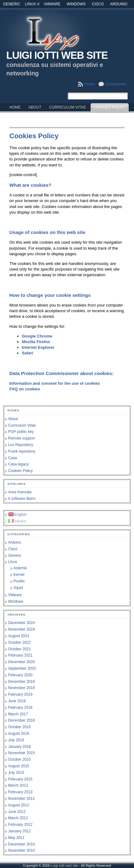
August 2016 (19, 733)
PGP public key (21, 432)
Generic (12, 4)
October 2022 (20, 642)
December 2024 (21, 623)
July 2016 (16, 740)
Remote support (21, 438)
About (13, 419)
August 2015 (19, 766)
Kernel (19, 575)
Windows (76, 4)
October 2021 (20, 649)
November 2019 (21, 688)
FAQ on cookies (25, 389)
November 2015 (21, 753)
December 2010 (21, 844)
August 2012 (19, 805)
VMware (52, 4)
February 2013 (20, 792)
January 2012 (20, 831)
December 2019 (21, 682)
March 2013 (18, 785)
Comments (116, 84)
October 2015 (20, 759)
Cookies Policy (20, 471)
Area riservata (20, 492)
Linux (30, 4)
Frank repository (22, 451)
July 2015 (16, 773)
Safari (27, 353)
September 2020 (22, 668)
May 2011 (16, 838)
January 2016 (20, 747)
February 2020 (20, 675)
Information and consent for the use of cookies (55, 383)
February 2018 (20, 708)
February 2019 (20, 694)
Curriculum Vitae (22, 425)
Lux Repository (21, 445)
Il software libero (22, 499)
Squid (18, 588)
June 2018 (17, 701)
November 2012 (21, 799)
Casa (12, 458)
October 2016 (20, 727)
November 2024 (21, 629)
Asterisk (20, 568)
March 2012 (18, 818)
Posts (89, 84)
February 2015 (20, 779)
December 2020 (21, 662)
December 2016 (21, 720)
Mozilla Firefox (36, 342)
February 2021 (20, 655)
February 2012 (20, 825)
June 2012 (17, 812)
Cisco (98, 4)
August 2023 (19, 636)
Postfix (19, 581)
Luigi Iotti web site (57, 55)
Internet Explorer (38, 347)
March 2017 (18, 714)
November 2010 (21, 850)
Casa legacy (18, 464)
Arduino (119, 4)
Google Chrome (37, 336)
